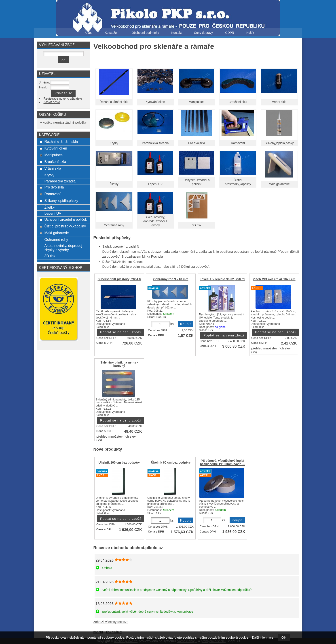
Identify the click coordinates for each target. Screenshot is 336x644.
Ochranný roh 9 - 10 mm (171, 279)
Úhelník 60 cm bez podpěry (171, 463)
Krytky (114, 143)
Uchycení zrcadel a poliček (66, 219)
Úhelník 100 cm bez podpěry (119, 463)
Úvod (89, 33)
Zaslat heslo (52, 102)
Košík (250, 33)
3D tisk (197, 225)
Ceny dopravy (204, 33)
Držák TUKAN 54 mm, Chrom (123, 262)
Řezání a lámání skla (114, 102)
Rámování (238, 143)
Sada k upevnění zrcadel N (121, 247)
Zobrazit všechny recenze (111, 622)
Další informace (263, 638)
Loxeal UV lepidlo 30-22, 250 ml (222, 279)
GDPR (230, 33)
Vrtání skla (279, 102)
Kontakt (176, 33)
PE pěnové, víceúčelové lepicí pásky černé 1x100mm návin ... (223, 462)
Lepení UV (155, 184)
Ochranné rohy (114, 225)
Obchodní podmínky (145, 33)
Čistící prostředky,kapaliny (65, 226)
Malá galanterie (279, 184)
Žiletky (114, 184)
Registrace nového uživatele (63, 99)
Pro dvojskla (197, 143)
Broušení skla (238, 102)
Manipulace (197, 102)
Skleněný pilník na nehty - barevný (119, 364)
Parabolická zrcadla (155, 143)
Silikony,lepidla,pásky (279, 143)
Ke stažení (112, 33)
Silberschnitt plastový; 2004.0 (119, 279)
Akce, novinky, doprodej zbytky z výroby (155, 221)
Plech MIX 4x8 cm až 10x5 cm (274, 279)
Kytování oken (155, 102)
